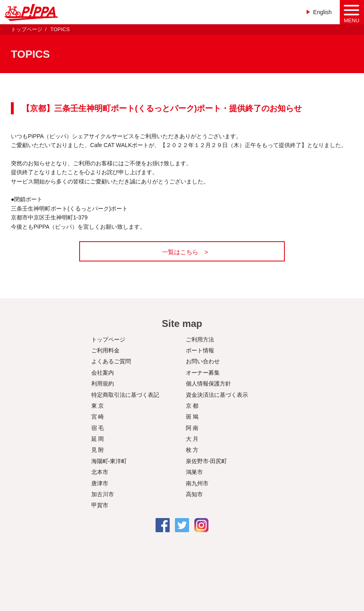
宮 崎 (98, 417)
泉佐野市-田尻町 (207, 461)
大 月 (192, 439)
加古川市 (103, 494)
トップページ (27, 29)
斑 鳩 (192, 417)
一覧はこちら (180, 252)
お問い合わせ (203, 361)
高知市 (194, 494)
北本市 (100, 472)
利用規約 (103, 383)
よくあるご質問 (111, 361)
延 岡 (98, 439)
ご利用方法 (200, 339)
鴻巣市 (194, 472)
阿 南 (192, 428)
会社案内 (103, 373)
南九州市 (197, 483)
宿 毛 (98, 428)
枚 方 (192, 450)
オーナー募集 (203, 373)
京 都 (192, 406)
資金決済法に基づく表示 (217, 395)
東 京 (98, 406)
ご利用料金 (105, 350)
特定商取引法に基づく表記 (125, 395)
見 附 (98, 450)
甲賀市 (100, 505)
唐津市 (100, 483)
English (322, 12)
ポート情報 (200, 350)
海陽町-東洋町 (109, 461)
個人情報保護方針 (208, 383)
